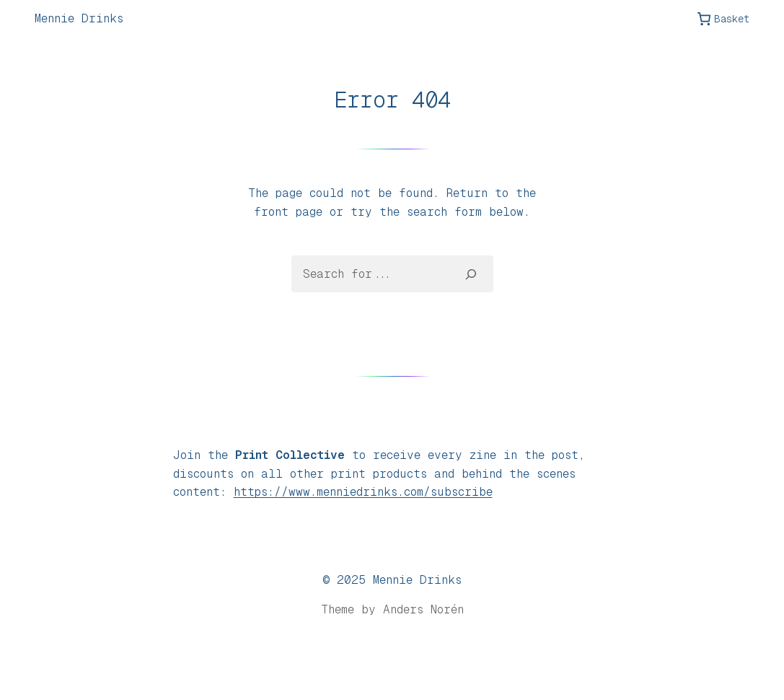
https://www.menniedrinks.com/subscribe (363, 492)
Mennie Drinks (79, 18)
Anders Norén (423, 609)
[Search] (471, 274)
